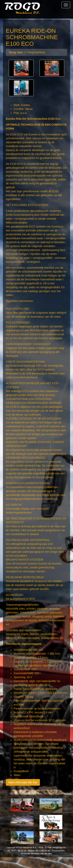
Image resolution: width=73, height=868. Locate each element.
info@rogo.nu (59, 847)
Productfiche (21, 771)
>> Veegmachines (27, 52)
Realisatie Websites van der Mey (37, 854)
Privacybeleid (58, 851)
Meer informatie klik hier (23, 782)
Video (17, 775)
